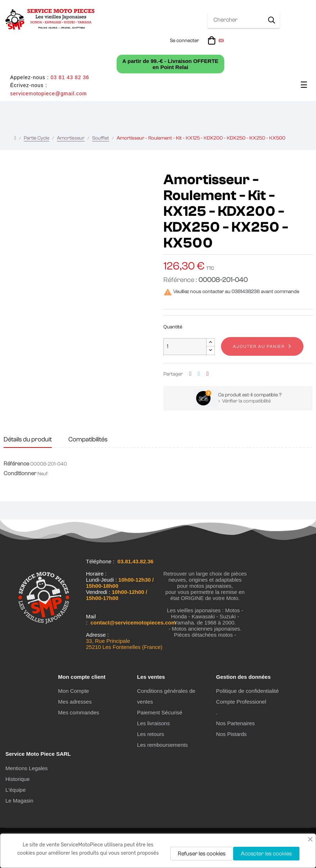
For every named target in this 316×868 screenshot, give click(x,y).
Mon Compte (73, 691)
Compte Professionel (241, 702)
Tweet (199, 374)
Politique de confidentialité (247, 691)
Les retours (151, 734)
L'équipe (15, 790)
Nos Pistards (231, 734)
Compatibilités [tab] (88, 439)
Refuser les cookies (202, 854)
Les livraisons (154, 723)
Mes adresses (75, 702)
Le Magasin (19, 801)
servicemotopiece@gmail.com (48, 94)
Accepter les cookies (266, 854)
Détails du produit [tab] (28, 439)
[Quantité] (185, 347)
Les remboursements (162, 745)
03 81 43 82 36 (70, 77)
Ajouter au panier (259, 346)
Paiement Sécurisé (160, 712)
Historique (18, 779)
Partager (190, 374)
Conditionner (20, 473)
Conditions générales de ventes (166, 696)
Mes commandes (78, 712)
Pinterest (208, 374)
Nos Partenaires (235, 723)
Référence (16, 464)
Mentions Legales (27, 768)
